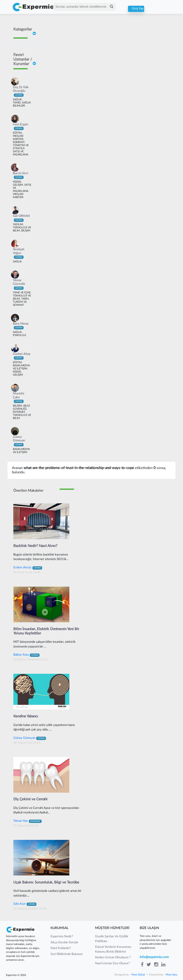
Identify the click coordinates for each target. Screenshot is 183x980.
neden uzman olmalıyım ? (113, 957)
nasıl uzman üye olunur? (112, 963)
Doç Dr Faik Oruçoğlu (21, 91)
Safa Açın (25, 904)
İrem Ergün (20, 127)
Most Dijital (138, 975)
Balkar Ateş (26, 655)
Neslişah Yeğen (19, 253)
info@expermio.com (154, 957)
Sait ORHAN (21, 218)
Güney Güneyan (19, 441)
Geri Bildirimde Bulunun (66, 954)
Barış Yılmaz (21, 326)
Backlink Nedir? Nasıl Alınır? (35, 546)
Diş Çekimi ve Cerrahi (30, 799)
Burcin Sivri (20, 175)
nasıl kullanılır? (61, 948)
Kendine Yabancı (26, 716)
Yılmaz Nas (28, 821)
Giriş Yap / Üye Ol (136, 9)
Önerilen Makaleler (28, 491)
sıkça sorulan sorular (64, 942)
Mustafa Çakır (18, 398)
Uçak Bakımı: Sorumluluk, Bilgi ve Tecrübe (46, 882)
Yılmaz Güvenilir (19, 284)
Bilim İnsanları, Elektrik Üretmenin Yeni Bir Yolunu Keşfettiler (46, 631)
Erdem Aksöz (28, 567)
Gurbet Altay (22, 356)
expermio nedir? (62, 937)
